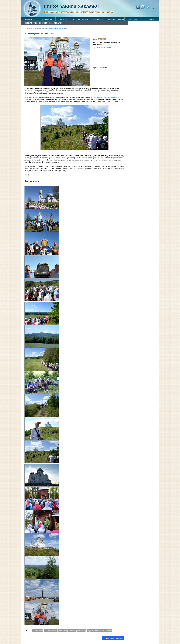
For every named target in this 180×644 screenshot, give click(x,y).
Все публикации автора (105, 48)
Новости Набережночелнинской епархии (54, 29)
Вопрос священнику (150, 20)
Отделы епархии (81, 19)
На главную (28, 29)
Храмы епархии (98, 19)
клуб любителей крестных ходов (100, 631)
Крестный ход (38, 631)
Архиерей (46, 19)
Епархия (64, 19)
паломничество (50, 631)
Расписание (133, 19)
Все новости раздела (113, 638)
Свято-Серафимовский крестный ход (72, 631)
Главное (29, 19)
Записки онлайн (115, 19)
